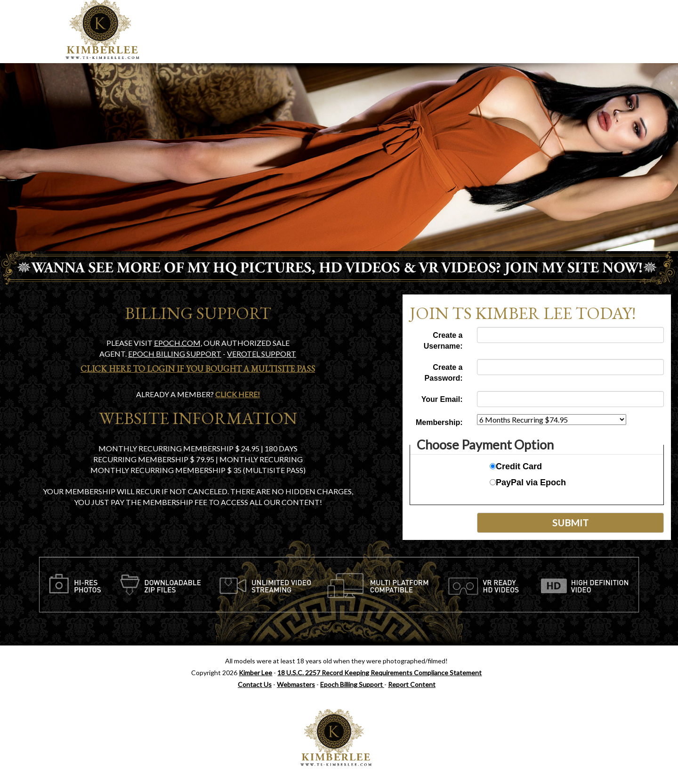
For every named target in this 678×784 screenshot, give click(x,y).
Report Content (412, 684)
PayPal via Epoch (528, 482)
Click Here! (238, 394)
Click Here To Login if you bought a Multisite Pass (198, 369)
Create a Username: (443, 341)
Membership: (439, 422)
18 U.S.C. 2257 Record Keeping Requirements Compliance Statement (379, 673)
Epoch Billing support (175, 354)
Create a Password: (444, 373)
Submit (570, 523)
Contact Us (255, 684)
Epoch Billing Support (352, 684)
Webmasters (296, 684)
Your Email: (442, 399)
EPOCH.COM (177, 343)
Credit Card (516, 466)
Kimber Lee (255, 673)
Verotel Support (262, 354)
